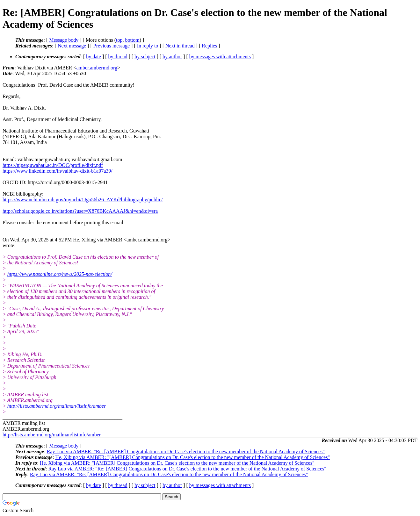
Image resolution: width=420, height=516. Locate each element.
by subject (145, 57)
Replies (209, 46)
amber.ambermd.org (97, 68)
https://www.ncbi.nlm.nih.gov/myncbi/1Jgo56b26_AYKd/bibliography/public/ (83, 200)
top (119, 40)
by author (172, 57)
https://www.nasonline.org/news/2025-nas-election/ (60, 274)
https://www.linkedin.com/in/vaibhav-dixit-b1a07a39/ (58, 171)
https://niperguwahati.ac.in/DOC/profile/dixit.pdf (53, 165)
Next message (72, 46)
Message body (64, 40)
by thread (118, 57)
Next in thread (180, 46)
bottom (132, 40)
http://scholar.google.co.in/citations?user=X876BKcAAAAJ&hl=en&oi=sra (80, 211)
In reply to (148, 46)
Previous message (112, 46)
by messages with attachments (220, 57)
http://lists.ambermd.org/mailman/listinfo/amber (57, 406)
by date (94, 57)
